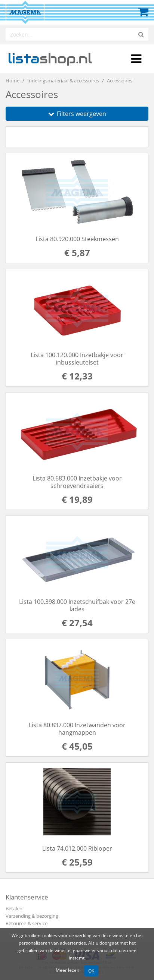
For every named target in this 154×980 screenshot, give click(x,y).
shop (50, 59)
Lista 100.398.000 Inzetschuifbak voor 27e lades (77, 605)
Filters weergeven (77, 114)
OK (91, 971)
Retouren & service (27, 923)
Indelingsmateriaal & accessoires (63, 81)
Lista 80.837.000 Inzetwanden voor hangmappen (77, 729)
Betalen (14, 908)
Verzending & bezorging (32, 916)
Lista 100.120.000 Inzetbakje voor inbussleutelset (77, 359)
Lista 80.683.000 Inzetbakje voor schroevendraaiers (77, 482)
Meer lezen (67, 970)
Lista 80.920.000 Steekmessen (77, 239)
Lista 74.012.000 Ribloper (77, 848)
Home (13, 81)
